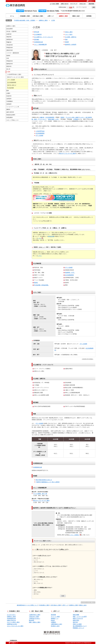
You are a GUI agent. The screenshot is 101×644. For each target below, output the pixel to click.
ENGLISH (83, 4)
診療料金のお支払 (12, 624)
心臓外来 (42, 117)
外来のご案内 (69, 32)
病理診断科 (10, 117)
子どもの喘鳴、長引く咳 (40, 494)
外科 (8, 58)
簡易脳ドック (55, 618)
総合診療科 (10, 29)
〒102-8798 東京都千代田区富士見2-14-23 (73, 11)
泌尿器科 (9, 99)
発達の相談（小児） (54, 119)
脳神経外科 (10, 64)
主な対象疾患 (38, 34)
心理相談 (76, 119)
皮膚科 (8, 93)
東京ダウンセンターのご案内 (67, 153)
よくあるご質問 (54, 4)
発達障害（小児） (70, 273)
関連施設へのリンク (79, 628)
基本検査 (53, 615)
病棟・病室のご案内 (35, 622)
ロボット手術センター (13, 120)
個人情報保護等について (80, 626)
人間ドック (51, 16)
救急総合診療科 (11, 115)
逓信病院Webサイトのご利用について (28, 605)
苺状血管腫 (51, 236)
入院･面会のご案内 (38, 16)
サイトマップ (74, 4)
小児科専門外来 (40, 131)
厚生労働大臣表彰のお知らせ (44, 480)
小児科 (53, 20)
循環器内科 (10, 39)
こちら (40, 238)
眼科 (8, 91)
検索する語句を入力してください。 (76, 6)
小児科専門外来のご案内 (14, 74)
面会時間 (31, 620)
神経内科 (9, 37)
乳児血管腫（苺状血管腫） (42, 285)
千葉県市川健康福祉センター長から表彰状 (48, 482)
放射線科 (9, 104)
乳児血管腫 (10, 88)
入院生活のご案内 (34, 617)
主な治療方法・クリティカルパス (43, 37)
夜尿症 (62, 117)
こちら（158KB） (75, 535)
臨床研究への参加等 (71, 44)
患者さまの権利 (77, 624)
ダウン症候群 (39, 135)
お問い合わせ (65, 4)
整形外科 (9, 66)
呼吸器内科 (10, 48)
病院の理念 (76, 620)
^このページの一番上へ (88, 602)
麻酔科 (8, 109)
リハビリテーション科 (13, 107)
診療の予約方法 (11, 620)
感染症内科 (10, 50)
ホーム (12, 16)
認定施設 (37, 39)
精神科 (8, 56)
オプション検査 (55, 617)
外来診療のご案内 (25, 16)
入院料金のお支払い (35, 618)
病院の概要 (76, 615)
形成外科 (9, 96)
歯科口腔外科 (10, 112)
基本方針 (75, 622)
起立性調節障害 (50, 117)
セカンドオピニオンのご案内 (15, 626)
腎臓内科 (9, 42)
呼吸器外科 (10, 61)
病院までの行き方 (78, 618)
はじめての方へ (11, 615)
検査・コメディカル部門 (80, 617)
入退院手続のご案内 (35, 615)
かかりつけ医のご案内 (13, 622)
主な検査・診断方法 (71, 37)
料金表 (53, 620)
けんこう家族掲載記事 (40, 44)
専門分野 (37, 32)
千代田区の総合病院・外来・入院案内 (25, 20)
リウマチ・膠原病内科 (13, 53)
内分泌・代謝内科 (11, 31)
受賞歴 (67, 42)
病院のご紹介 (76, 16)
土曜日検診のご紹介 (57, 624)
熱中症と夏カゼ (12, 85)
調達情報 (91, 4)
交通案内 (53, 622)
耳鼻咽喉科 (10, 101)
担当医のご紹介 (55, 626)
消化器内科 (10, 45)
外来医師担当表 (38, 42)
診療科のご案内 (63, 16)
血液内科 (9, 34)
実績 (66, 39)
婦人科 (8, 69)
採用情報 (89, 16)
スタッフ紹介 (69, 34)
